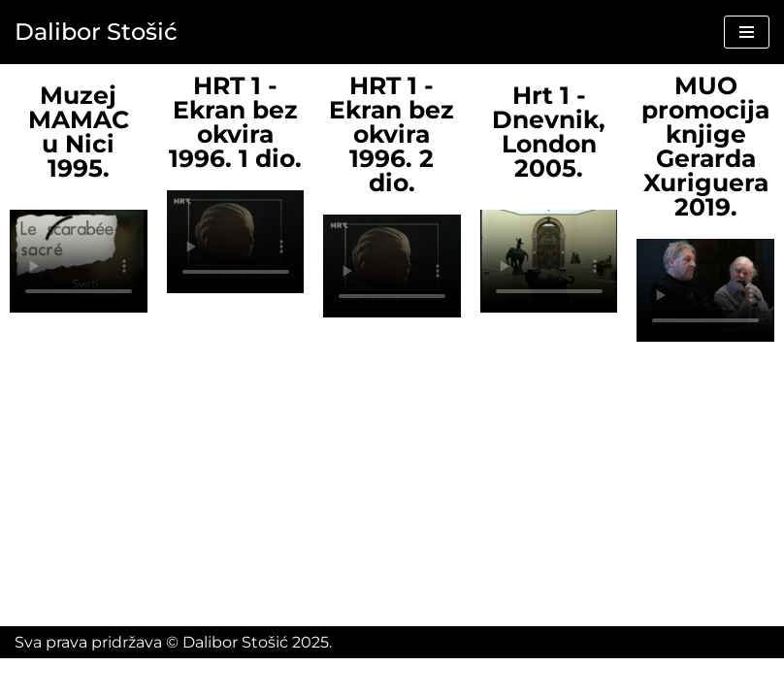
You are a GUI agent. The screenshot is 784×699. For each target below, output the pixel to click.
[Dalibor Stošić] (96, 32)
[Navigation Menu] (747, 32)
